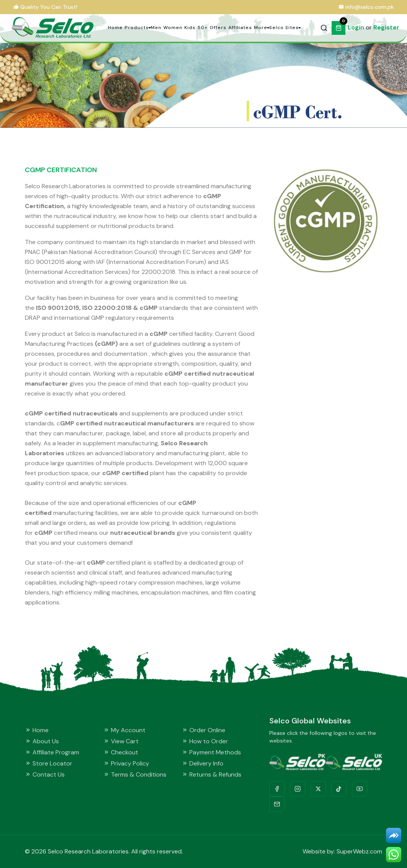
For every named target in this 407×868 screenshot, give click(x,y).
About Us (42, 741)
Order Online (203, 730)
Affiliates (240, 28)
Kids (190, 28)
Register (386, 27)
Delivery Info (203, 763)
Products (137, 28)
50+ (203, 28)
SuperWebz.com (359, 851)
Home (115, 28)
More (261, 28)
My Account (124, 730)
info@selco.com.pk (370, 7)
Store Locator (49, 763)
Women (173, 28)
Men (156, 28)
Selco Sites (284, 28)
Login (356, 27)
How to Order (205, 741)
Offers (218, 28)
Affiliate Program (52, 752)
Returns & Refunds (212, 774)
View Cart (121, 741)
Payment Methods (211, 752)
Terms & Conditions (135, 774)
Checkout (121, 752)
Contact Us (45, 774)
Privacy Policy (126, 763)
